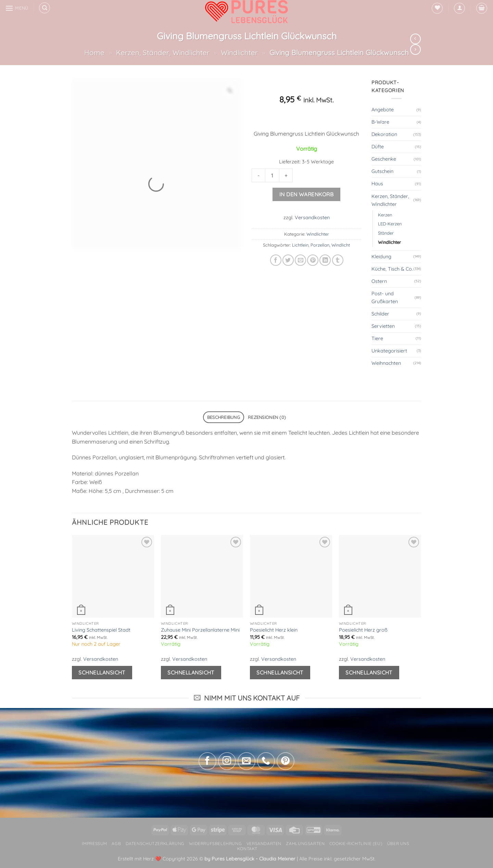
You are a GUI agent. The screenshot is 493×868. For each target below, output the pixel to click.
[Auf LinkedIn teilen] (325, 260)
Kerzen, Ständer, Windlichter (163, 52)
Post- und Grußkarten (385, 297)
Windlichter (239, 52)
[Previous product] (415, 49)
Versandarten (264, 844)
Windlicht (341, 245)
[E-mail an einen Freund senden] (300, 260)
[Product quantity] (272, 175)
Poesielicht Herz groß (363, 630)
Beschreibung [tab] (224, 417)
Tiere (377, 338)
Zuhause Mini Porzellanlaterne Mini (200, 630)
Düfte (378, 147)
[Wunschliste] (437, 8)
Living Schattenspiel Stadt (101, 630)
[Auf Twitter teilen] (288, 260)
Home (94, 52)
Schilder (380, 314)
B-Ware (380, 122)
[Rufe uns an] (266, 761)
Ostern (379, 281)
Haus (377, 184)
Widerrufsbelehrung (215, 844)
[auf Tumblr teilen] (338, 260)
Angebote (383, 110)
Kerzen (385, 215)
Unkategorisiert (389, 351)
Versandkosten (312, 218)
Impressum (94, 844)
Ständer (386, 233)
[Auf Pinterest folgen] (286, 761)
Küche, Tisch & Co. (392, 269)
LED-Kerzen (390, 224)
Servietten (383, 326)
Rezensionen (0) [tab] (267, 417)
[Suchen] (45, 8)
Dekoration (384, 134)
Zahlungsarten (305, 844)
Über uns (398, 844)
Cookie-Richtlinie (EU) (356, 844)
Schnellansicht (102, 672)
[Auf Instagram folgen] (227, 761)
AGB (116, 844)
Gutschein (382, 171)
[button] (459, 8)
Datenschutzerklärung (155, 844)
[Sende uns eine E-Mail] (246, 761)
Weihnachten (386, 363)
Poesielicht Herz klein (274, 630)
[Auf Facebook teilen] (276, 260)
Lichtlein (300, 245)
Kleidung (381, 257)
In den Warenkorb (306, 194)
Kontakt (247, 849)
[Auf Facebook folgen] (207, 761)
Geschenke (384, 159)
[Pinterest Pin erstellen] (313, 260)
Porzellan (320, 245)
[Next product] (415, 39)
